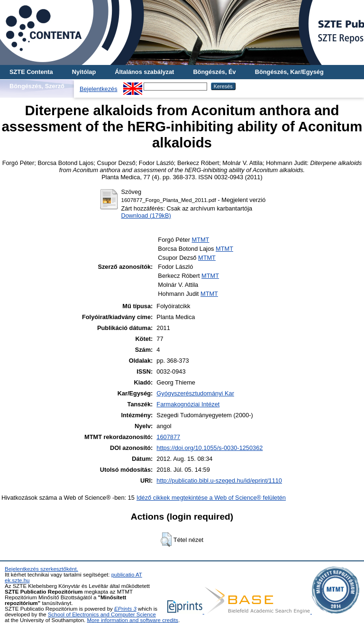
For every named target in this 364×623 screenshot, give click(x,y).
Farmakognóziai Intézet (188, 404)
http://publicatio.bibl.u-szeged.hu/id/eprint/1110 (219, 481)
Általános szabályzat (144, 72)
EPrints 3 (125, 609)
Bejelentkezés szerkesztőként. (41, 569)
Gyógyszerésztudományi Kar (195, 393)
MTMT (200, 240)
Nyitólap (84, 72)
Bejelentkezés (99, 89)
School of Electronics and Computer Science (102, 614)
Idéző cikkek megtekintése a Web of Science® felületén (211, 498)
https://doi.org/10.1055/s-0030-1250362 (209, 448)
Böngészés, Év (214, 72)
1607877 (168, 437)
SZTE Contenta (31, 72)
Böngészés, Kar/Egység (289, 72)
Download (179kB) (146, 215)
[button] (166, 540)
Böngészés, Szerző (37, 86)
